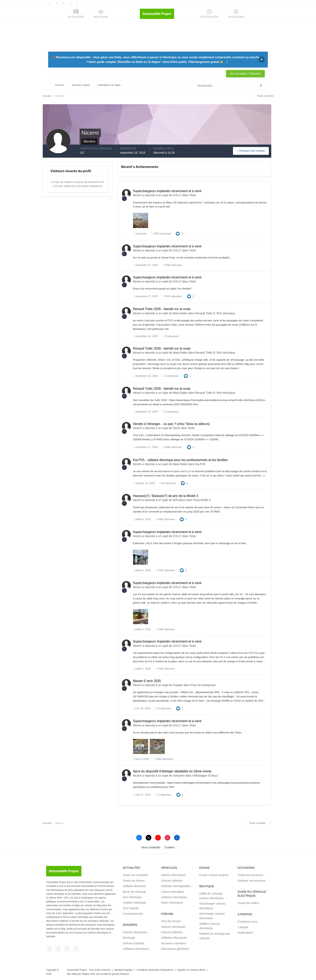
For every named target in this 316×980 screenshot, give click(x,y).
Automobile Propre (77, 970)
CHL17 (177, 195)
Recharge (129, 938)
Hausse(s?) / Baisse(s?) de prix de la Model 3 (166, 496)
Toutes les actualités (135, 875)
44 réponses (168, 483)
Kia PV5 (200, 464)
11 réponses (163, 795)
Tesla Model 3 (202, 500)
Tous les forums (171, 921)
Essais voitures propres (214, 875)
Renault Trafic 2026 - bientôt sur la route (162, 309)
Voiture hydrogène (173, 892)
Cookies (169, 847)
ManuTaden (180, 313)
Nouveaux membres (174, 943)
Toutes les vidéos (248, 903)
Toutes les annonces (251, 875)
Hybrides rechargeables (176, 886)
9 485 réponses (165, 519)
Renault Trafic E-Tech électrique (215, 313)
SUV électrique (132, 897)
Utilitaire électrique (134, 886)
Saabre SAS (88, 974)
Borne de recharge (134, 892)
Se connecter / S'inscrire (245, 74)
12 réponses (163, 708)
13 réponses (171, 336)
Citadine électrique (134, 903)
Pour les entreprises (203, 685)
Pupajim (178, 685)
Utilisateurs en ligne (109, 85)
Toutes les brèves (134, 881)
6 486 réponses (172, 447)
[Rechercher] (210, 86)
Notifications (245, 933)
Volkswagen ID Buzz (205, 776)
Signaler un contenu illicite (191, 970)
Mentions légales (124, 970)
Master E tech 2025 (147, 681)
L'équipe (243, 927)
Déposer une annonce (252, 881)
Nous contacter (151, 847)
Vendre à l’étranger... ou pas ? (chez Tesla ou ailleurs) (171, 424)
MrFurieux (179, 500)
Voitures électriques (135, 932)
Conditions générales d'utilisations (155, 970)
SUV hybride (131, 908)
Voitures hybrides (134, 943)
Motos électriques (172, 903)
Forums (60, 85)
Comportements (133, 914)
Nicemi (137, 195)
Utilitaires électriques (136, 949)
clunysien (179, 776)
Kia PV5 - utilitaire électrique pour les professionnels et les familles (180, 460)
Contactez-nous (247, 922)
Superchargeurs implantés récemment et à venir (167, 191)
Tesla (193, 195)
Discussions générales (175, 949)
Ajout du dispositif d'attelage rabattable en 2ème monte (172, 771)
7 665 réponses (161, 234)
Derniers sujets (81, 85)
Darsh (176, 428)
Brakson (125, 974)
